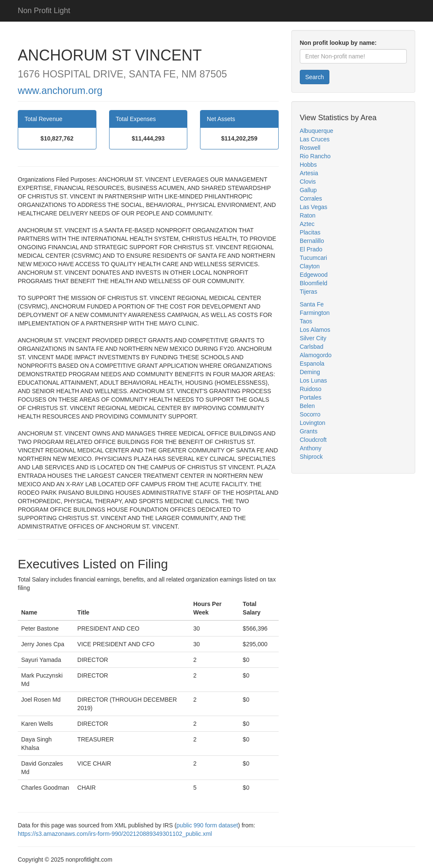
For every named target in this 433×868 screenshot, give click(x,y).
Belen (307, 406)
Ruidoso (311, 389)
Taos (306, 321)
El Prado (311, 249)
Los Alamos (315, 330)
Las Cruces (315, 139)
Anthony (311, 448)
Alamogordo (316, 355)
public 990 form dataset (207, 825)
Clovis (308, 182)
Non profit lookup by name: (338, 43)
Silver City (313, 338)
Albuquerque (317, 131)
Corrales (311, 198)
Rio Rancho (315, 156)
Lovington (313, 423)
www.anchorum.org (60, 91)
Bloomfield (314, 283)
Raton (308, 215)
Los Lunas (314, 380)
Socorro (310, 414)
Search (315, 77)
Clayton (310, 266)
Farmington (315, 313)
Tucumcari (314, 258)
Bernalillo (312, 241)
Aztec (307, 224)
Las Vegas (314, 207)
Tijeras (309, 292)
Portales (311, 397)
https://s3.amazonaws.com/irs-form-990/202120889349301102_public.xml (115, 834)
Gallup (308, 190)
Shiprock (311, 457)
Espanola (312, 364)
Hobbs (308, 165)
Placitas (310, 232)
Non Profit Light (44, 11)
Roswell (310, 148)
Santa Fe (312, 304)
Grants (309, 431)
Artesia (309, 173)
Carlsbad (312, 347)
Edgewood (314, 275)
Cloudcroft (313, 440)
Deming (310, 372)
